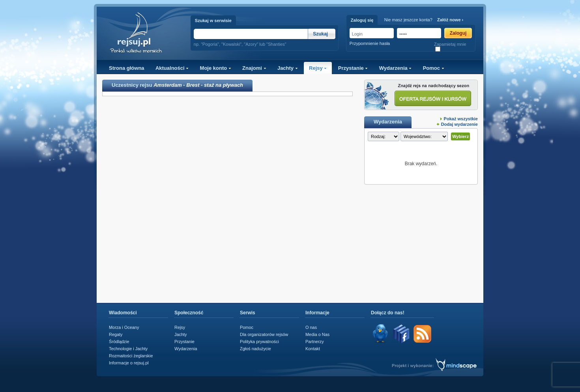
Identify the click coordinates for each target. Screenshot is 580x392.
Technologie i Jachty (128, 349)
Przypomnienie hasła (370, 43)
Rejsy (318, 68)
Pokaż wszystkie (461, 119)
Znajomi (254, 68)
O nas (311, 327)
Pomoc (434, 68)
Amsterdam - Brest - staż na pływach (198, 85)
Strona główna (127, 68)
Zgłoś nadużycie (255, 349)
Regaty (116, 334)
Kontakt (313, 349)
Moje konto (216, 68)
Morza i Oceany (124, 327)
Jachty (288, 68)
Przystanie (353, 68)
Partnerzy (315, 342)
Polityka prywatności (259, 342)
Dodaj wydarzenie (459, 124)
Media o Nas (317, 334)
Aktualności (172, 68)
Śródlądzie (119, 342)
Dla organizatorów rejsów (264, 334)
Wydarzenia (396, 68)
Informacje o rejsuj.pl (129, 363)
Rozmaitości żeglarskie (131, 356)
